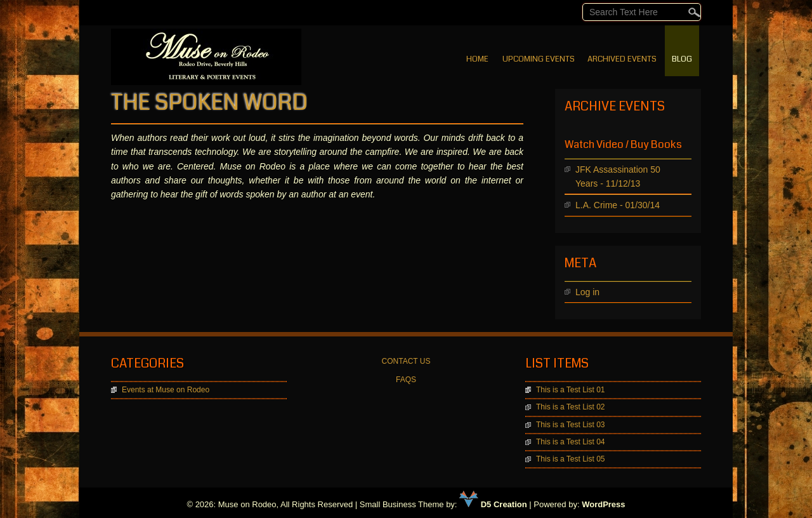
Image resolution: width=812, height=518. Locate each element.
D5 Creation (493, 504)
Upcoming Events (539, 59)
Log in (587, 292)
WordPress (603, 504)
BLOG (682, 59)
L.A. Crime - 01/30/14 (618, 205)
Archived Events (622, 59)
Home (477, 59)
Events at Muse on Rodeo (166, 390)
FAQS (406, 380)
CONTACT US (406, 361)
